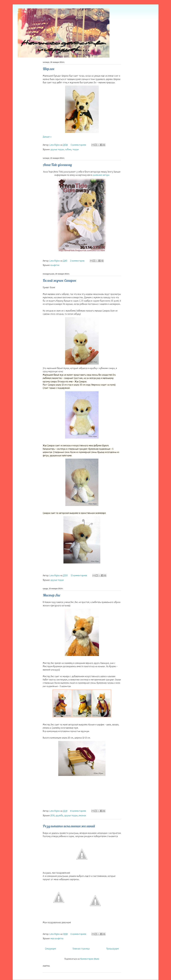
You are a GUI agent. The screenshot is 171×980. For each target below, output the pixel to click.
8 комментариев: (78, 811)
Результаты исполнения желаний (69, 826)
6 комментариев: (79, 934)
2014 (52, 816)
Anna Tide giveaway (57, 165)
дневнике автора (101, 175)
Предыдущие (113, 949)
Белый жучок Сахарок (60, 280)
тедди (76, 150)
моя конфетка (57, 939)
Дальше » (47, 137)
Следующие (50, 949)
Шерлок (49, 69)
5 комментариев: (79, 145)
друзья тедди (57, 150)
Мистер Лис (52, 595)
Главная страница (81, 949)
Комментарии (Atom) (90, 959)
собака (68, 150)
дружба (59, 816)
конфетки (55, 265)
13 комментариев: (79, 576)
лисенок (82, 816)
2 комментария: (78, 261)
